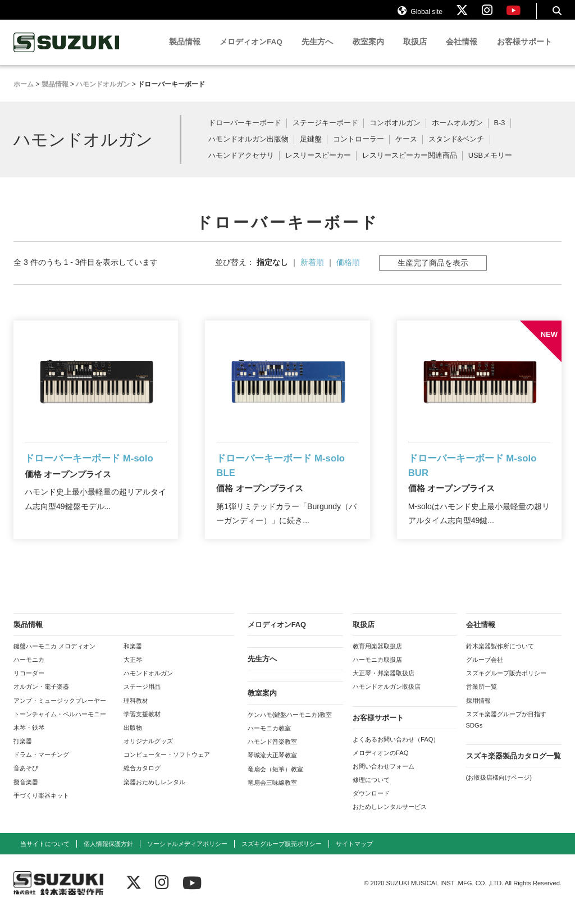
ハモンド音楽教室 (272, 754)
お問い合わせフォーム (384, 779)
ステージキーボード (325, 133)
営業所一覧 (482, 699)
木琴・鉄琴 (29, 740)
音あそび (26, 780)
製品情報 (185, 52)
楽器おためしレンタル (154, 794)
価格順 (348, 272)
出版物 (133, 740)
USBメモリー (490, 166)
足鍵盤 (311, 150)
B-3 (500, 133)
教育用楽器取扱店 (377, 658)
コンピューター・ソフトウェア (167, 767)
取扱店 (415, 52)
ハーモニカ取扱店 (377, 672)
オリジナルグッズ (148, 753)
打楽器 (23, 753)
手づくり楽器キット (41, 807)
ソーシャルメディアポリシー (187, 856)
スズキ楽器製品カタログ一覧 (514, 768)
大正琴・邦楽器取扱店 (384, 685)
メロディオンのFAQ (380, 765)
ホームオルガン (457, 133)
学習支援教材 (142, 726)
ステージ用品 (142, 699)
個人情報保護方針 (108, 856)
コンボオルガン (395, 133)
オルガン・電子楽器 (41, 699)
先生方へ (317, 52)
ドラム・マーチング (41, 767)
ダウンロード (371, 806)
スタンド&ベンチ (457, 150)
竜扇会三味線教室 (272, 794)
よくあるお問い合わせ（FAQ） (396, 751)
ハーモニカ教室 (269, 740)
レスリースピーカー (318, 166)
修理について (371, 792)
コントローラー (359, 150)
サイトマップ (354, 856)
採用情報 (478, 712)
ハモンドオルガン (148, 685)
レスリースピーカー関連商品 (410, 166)
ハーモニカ (29, 672)
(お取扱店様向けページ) (499, 790)
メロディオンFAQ (251, 52)
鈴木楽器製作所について (500, 658)
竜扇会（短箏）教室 (275, 781)
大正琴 (133, 672)
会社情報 (462, 52)
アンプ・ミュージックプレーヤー (60, 712)
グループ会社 (485, 672)
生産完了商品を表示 (433, 273)
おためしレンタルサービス (390, 819)
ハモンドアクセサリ (241, 166)
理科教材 (136, 712)
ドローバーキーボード (245, 133)
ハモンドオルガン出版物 (248, 150)
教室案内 (368, 52)
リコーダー (29, 685)
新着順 (312, 272)
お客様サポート (524, 52)
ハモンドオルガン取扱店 (387, 699)
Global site (420, 16)
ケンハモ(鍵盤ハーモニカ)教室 (290, 727)
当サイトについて (45, 856)
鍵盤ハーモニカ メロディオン (54, 658)
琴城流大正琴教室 (272, 767)
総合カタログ (142, 780)
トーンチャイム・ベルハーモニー (60, 726)
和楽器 (133, 658)
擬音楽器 (26, 794)
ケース (406, 150)
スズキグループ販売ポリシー (506, 685)
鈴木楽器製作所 (67, 52)
